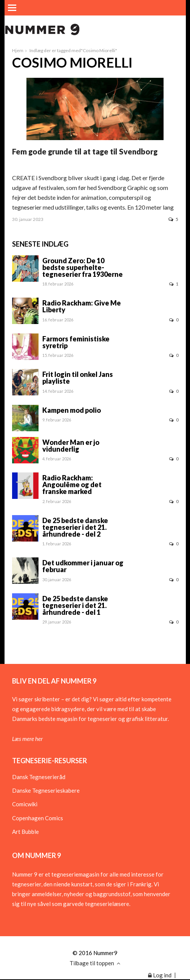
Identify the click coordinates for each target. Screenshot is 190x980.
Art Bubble (25, 832)
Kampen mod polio (72, 410)
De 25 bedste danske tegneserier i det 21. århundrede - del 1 (75, 605)
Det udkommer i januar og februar (83, 566)
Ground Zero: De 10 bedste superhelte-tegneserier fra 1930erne (83, 267)
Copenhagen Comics (38, 818)
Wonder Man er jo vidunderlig (71, 446)
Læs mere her (27, 739)
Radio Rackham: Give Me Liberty (82, 306)
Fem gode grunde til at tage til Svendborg (85, 151)
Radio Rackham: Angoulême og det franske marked (72, 485)
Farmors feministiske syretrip (76, 342)
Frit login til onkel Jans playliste (78, 378)
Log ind (160, 975)
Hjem (18, 50)
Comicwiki (25, 804)
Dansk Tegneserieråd (39, 777)
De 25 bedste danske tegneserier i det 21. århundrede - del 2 (75, 527)
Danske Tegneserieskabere (46, 790)
